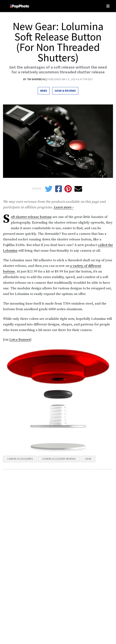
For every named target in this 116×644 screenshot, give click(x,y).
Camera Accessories (20, 459)
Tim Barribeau (37, 79)
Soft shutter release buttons (31, 217)
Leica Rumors (20, 340)
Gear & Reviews (65, 91)
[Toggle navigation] (108, 6)
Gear (88, 459)
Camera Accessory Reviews (59, 459)
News (44, 91)
